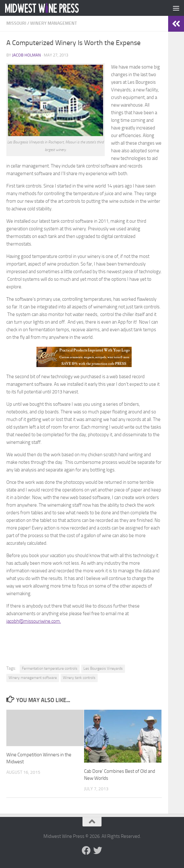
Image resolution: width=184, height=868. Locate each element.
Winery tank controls (79, 678)
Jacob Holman (26, 55)
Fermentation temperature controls (50, 668)
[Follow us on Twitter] (98, 851)
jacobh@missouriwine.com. (34, 621)
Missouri (16, 23)
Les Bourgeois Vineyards (103, 668)
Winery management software (33, 678)
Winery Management (53, 23)
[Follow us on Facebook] (86, 851)
